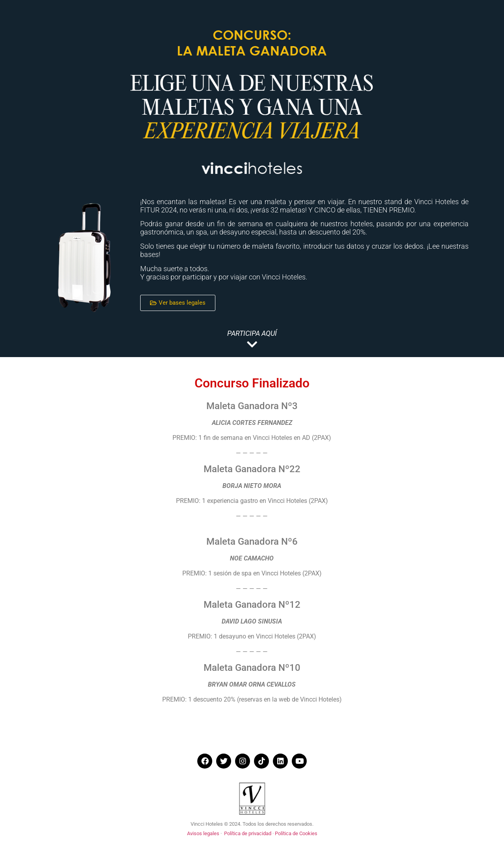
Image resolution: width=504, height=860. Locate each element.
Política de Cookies (296, 833)
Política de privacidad (248, 833)
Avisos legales (203, 833)
